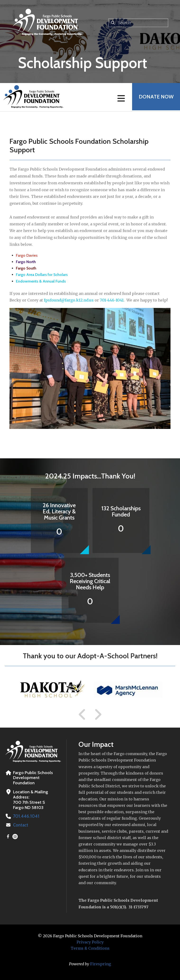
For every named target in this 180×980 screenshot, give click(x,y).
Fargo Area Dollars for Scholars (42, 275)
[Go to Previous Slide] (82, 715)
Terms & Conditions (90, 948)
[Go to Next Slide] (98, 715)
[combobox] (138, 23)
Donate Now (155, 97)
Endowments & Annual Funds (41, 281)
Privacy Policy (90, 942)
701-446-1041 (112, 300)
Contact (21, 825)
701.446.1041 (25, 816)
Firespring (101, 964)
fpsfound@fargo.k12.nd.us (69, 300)
